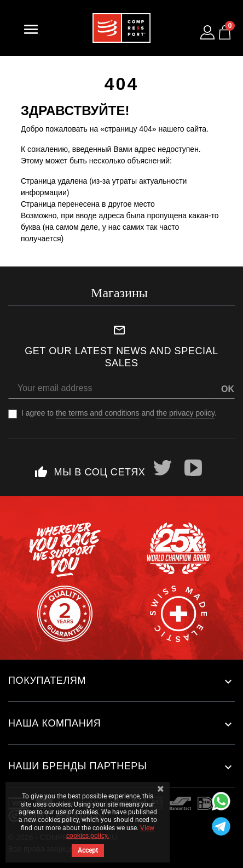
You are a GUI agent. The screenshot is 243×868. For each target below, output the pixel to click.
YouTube (193, 468)
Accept (88, 850)
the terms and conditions (98, 413)
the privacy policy (186, 413)
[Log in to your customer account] (207, 32)
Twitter (163, 468)
